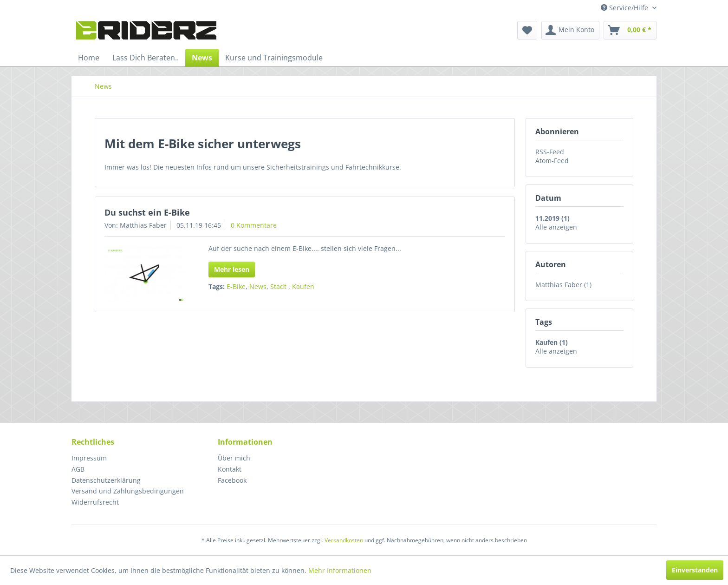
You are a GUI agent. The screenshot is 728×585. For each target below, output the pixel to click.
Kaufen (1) (552, 342)
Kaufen (303, 286)
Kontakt (230, 469)
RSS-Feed (550, 152)
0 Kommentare (254, 225)
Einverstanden (695, 570)
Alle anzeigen (556, 227)
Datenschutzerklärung (106, 480)
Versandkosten (344, 540)
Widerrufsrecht (95, 502)
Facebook (232, 480)
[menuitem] (527, 30)
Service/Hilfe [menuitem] (625, 8)
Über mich (234, 458)
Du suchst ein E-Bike (147, 212)
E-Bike (236, 286)
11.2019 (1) (552, 218)
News (258, 286)
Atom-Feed (552, 161)
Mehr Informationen (340, 570)
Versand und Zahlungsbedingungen (128, 491)
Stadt (279, 286)
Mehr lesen (232, 269)
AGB (78, 469)
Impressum (89, 458)
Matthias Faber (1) (563, 285)
